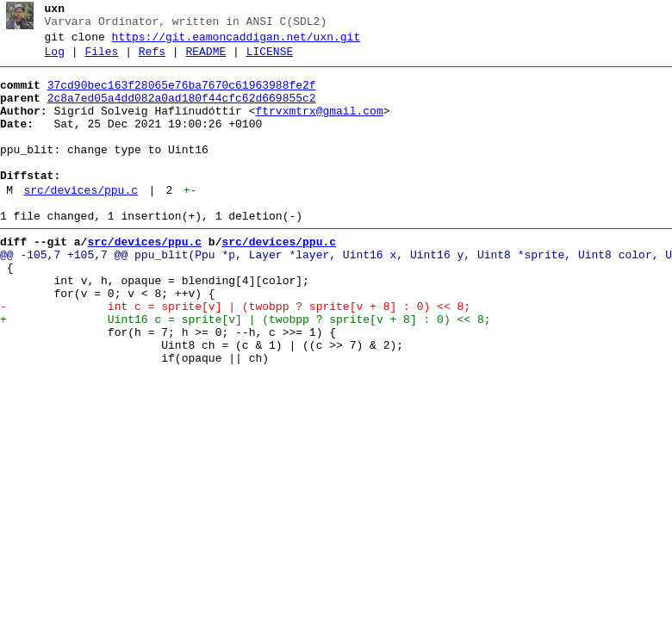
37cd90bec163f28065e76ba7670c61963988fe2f (182, 96)
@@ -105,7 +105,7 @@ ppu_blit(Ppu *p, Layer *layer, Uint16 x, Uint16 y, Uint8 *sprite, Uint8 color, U (336, 294)
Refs (152, 59)
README (205, 59)
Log (55, 59)
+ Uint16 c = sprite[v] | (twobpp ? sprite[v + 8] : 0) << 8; (245, 371)
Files (101, 59)
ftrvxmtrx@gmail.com (319, 127)
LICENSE (270, 59)
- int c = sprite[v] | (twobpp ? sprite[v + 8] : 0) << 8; (235, 356)
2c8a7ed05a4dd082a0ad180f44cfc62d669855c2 (182, 111)
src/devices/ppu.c (81, 221)
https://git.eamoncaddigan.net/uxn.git (236, 42)
